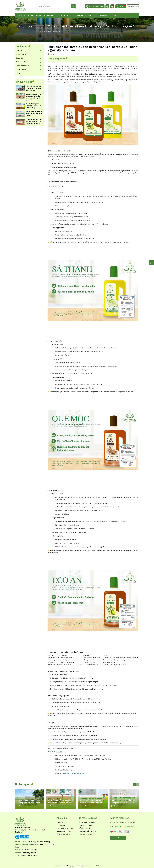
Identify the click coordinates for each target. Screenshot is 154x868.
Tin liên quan (24, 784)
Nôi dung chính (57, 58)
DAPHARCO (60, 752)
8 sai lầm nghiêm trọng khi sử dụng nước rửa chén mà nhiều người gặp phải (34, 97)
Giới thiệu (20, 15)
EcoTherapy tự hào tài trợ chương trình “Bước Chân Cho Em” (33, 88)
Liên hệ (114, 15)
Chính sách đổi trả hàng (87, 831)
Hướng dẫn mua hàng (87, 822)
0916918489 (99, 6)
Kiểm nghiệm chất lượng (66, 828)
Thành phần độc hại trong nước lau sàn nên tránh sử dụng (34, 106)
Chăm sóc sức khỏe (64, 15)
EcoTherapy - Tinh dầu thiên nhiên (73, 774)
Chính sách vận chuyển (87, 834)
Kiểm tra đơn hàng (85, 825)
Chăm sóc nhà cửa (83, 15)
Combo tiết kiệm (101, 15)
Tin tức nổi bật (24, 82)
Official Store (118, 838)
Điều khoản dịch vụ (85, 828)
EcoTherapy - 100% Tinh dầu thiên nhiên (123, 822)
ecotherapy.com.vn (29, 853)
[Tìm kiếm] (73, 6)
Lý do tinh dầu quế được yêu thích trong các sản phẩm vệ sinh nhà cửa (34, 121)
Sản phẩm (48, 15)
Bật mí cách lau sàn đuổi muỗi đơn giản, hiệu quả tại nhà (34, 114)
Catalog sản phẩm (64, 831)
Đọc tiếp (22, 806)
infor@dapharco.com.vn (28, 855)
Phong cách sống (34, 15)
